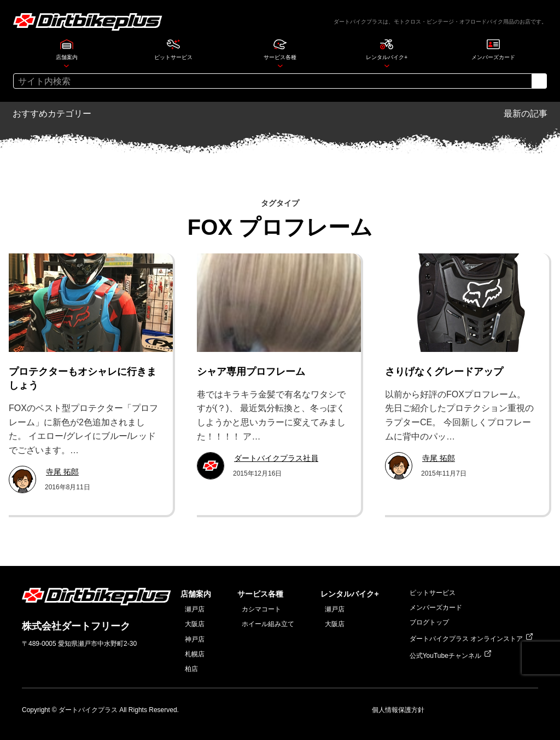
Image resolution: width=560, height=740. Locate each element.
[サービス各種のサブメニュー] (280, 65)
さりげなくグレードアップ (444, 372)
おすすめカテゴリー (52, 114)
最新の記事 (526, 114)
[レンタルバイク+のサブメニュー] (387, 65)
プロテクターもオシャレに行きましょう (83, 378)
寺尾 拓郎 (62, 472)
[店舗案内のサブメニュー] (66, 65)
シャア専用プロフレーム (251, 372)
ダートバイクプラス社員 (276, 458)
